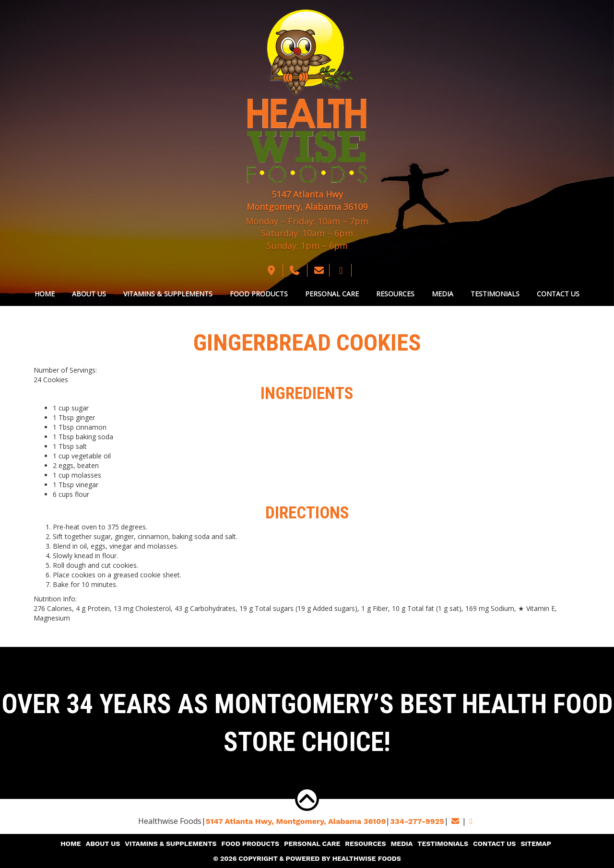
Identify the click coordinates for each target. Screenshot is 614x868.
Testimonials (495, 294)
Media (443, 294)
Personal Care (332, 294)
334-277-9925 (417, 821)
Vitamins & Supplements (168, 294)
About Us (89, 294)
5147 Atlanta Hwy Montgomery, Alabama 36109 (307, 200)
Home (45, 294)
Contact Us (558, 294)
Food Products (259, 294)
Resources (395, 294)
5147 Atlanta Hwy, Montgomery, (296, 821)
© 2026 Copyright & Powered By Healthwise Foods (307, 858)
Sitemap (535, 844)
